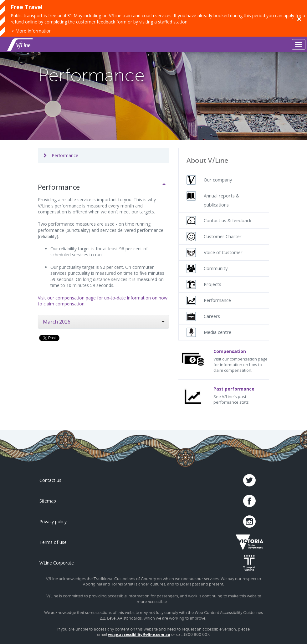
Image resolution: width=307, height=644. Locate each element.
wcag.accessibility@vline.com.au (139, 634)
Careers (203, 316)
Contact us (50, 480)
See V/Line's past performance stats (224, 395)
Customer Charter (214, 237)
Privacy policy (53, 521)
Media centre (209, 332)
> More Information (32, 31)
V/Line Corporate (57, 563)
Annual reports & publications (213, 199)
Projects (204, 284)
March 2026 (57, 322)
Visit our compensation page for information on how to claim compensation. (224, 361)
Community (207, 268)
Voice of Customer (215, 253)
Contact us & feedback (219, 221)
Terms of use (53, 542)
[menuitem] (224, 180)
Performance (60, 155)
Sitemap (48, 501)
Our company (209, 180)
